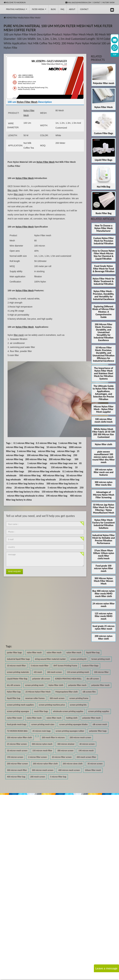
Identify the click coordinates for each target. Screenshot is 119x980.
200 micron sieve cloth (73, 764)
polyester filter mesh (77, 685)
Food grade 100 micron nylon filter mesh (104, 568)
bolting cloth (72, 718)
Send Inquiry (14, 571)
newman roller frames (35, 698)
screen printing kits (78, 705)
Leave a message (106, 968)
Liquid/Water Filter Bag (17, 679)
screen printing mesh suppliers (20, 705)
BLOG (53, 9)
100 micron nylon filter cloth (19, 737)
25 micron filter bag (34, 447)
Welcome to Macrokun (15, 2)
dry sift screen (93, 679)
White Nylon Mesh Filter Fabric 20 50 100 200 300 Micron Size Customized (104, 433)
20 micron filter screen (62, 757)
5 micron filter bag (26, 451)
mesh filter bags (41, 711)
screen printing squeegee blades (74, 724)
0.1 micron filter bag (24, 443)
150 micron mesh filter (42, 751)
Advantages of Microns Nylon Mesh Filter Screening (104, 495)
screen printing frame (79, 698)
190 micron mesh (86, 751)
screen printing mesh (34, 685)
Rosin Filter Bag (104, 213)
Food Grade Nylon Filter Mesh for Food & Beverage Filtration (104, 269)
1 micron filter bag (68, 443)
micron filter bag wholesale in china (25, 496)
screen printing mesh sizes (43, 724)
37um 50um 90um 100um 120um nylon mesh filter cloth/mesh (104, 554)
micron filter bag (46, 451)
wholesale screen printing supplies (68, 711)
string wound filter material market (50, 659)
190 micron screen (15, 757)
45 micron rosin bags (42, 731)
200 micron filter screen (17, 764)
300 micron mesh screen (43, 770)
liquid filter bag (93, 653)
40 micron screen (87, 744)
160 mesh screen (54, 672)
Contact (97, 2)
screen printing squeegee (18, 711)
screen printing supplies (99, 711)
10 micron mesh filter (16, 666)
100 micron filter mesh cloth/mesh (104, 420)
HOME (9, 18)
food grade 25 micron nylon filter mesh (104, 627)
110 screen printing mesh (78, 672)
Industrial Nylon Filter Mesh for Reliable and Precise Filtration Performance (104, 539)
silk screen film (89, 692)
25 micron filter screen (17, 744)
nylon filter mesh (34, 653)
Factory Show (108, 2)
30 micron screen (95, 764)
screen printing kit (78, 659)
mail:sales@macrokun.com (78, 2)
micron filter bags (66, 451)
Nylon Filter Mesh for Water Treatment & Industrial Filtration (104, 281)
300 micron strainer (66, 744)
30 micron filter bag (36, 467)
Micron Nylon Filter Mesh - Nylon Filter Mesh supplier (104, 409)
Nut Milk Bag (104, 187)
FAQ (62, 9)
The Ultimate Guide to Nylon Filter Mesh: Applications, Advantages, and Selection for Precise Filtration (104, 393)
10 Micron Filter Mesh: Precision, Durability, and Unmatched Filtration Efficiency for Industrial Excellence (104, 354)
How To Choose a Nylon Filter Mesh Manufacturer (104, 228)
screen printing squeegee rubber (70, 731)
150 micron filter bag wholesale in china (62, 492)
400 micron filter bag (53, 475)
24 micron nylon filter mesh (104, 605)
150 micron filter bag (62, 467)
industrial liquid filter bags (18, 659)
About (72, 9)
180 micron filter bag (60, 455)
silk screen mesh (100, 724)
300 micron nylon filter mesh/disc (104, 483)
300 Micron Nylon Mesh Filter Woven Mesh (104, 581)
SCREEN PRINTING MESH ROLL (68, 679)
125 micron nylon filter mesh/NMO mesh (104, 616)
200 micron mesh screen (80, 737)
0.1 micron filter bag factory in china (25, 484)
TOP (115, 55)
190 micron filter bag (57, 496)
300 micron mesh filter (17, 770)
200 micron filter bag (36, 459)
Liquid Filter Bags (104, 160)
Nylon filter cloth (104, 444)
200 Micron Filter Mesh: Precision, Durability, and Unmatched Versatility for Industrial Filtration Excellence (104, 332)
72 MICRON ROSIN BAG (17, 731)
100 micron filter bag (37, 455)
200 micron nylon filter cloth (104, 637)
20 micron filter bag (69, 479)
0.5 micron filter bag (46, 443)
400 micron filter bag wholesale (40, 479)
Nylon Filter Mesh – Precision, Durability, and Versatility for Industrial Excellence (104, 295)
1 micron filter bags (37, 463)
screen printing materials (18, 672)
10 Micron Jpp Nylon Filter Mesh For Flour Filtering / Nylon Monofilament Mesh (104, 509)
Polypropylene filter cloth (67, 692)
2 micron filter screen (38, 757)
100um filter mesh (93, 770)
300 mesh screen (57, 698)
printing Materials (17, 9)
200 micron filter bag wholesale (44, 471)
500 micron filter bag (30, 475)
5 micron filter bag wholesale (63, 488)
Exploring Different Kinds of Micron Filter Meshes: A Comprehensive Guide (104, 312)
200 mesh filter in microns (53, 737)
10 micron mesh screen (17, 751)
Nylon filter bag (14, 692)
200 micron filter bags (60, 459)
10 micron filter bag (56, 447)
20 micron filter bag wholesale (30, 488)
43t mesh (38, 672)
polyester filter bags (98, 731)
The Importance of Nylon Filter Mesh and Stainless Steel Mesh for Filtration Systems (104, 373)
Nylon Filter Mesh (32, 18)
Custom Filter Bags (104, 133)
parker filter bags (14, 653)
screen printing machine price (52, 705)
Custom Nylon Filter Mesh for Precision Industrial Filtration (104, 241)
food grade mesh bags (17, 724)
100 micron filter (101, 672)
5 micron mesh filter (40, 666)
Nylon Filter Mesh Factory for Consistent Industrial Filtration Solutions (104, 524)
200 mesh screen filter (86, 757)
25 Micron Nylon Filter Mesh (38, 692)
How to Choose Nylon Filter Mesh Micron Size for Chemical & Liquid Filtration (104, 255)
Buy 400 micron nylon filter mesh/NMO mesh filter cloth (104, 594)
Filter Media (39, 9)
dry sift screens (14, 685)
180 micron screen (65, 751)
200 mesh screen (38, 777)
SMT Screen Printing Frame (65, 666)
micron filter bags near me (63, 463)
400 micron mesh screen (69, 770)
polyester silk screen (41, 679)
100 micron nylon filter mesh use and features (104, 472)
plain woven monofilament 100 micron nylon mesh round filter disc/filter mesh (104, 457)
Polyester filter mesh (104, 83)
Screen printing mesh (101, 659)
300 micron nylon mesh (42, 744)
